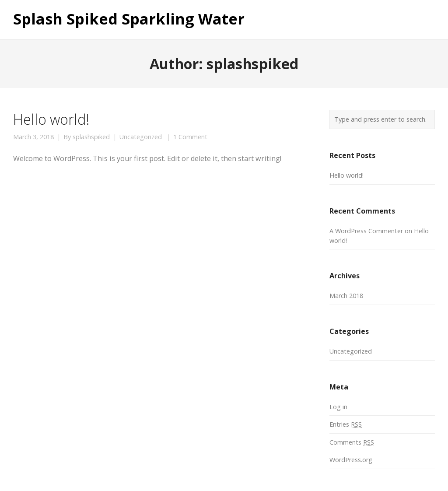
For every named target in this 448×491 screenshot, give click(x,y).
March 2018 (346, 296)
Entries (346, 424)
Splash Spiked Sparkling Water (129, 19)
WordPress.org (351, 460)
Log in (338, 407)
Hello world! (51, 119)
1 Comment (190, 137)
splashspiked (91, 137)
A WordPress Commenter (366, 231)
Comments (352, 442)
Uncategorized (141, 137)
